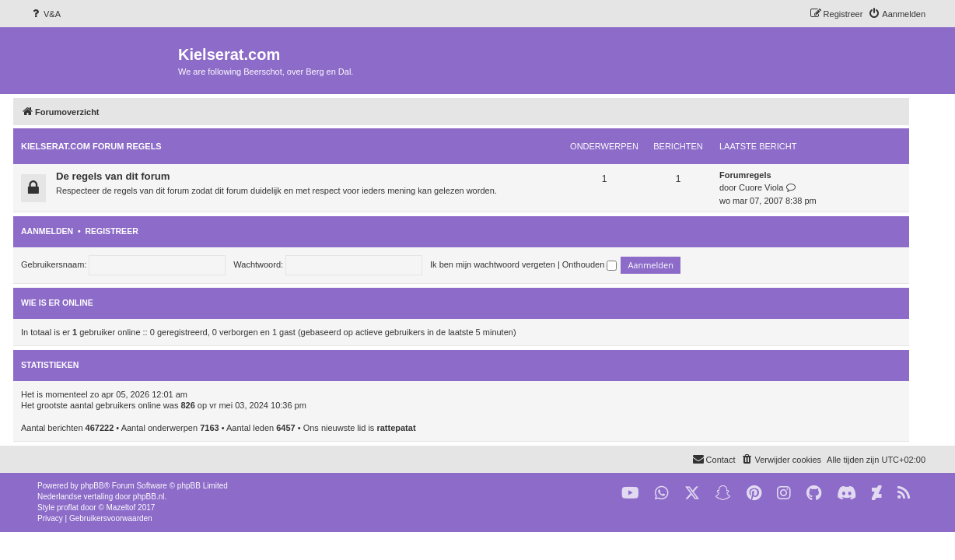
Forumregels (762, 175)
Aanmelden (63, 231)
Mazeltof (121, 507)
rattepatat (412, 428)
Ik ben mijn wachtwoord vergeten (509, 264)
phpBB (93, 486)
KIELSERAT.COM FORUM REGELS (108, 146)
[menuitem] (45, 14)
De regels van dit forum (129, 176)
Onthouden (606, 264)
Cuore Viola (777, 187)
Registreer (128, 231)
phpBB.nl (149, 497)
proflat (68, 507)
